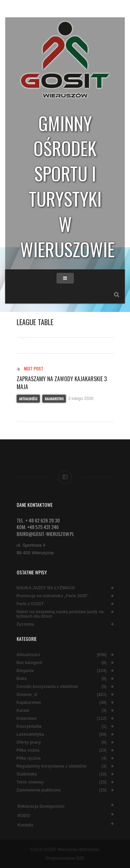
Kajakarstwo (54, 399)
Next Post (30, 369)
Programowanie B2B (65, 858)
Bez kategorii (30, 663)
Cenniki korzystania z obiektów (47, 687)
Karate (23, 711)
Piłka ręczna (29, 758)
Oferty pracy (29, 742)
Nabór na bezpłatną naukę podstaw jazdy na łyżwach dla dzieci (60, 614)
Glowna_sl (27, 695)
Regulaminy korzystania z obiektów (52, 766)
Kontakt (25, 825)
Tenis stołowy (30, 782)
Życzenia (25, 624)
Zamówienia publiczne (39, 790)
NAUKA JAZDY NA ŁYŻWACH (46, 588)
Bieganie (25, 671)
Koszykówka (29, 727)
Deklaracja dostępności (41, 806)
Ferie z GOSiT (30, 604)
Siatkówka (27, 774)
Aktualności (28, 399)
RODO (24, 816)
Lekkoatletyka (30, 735)
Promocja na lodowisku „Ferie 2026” (53, 596)
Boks (22, 679)
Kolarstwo (27, 719)
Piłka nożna (28, 750)
